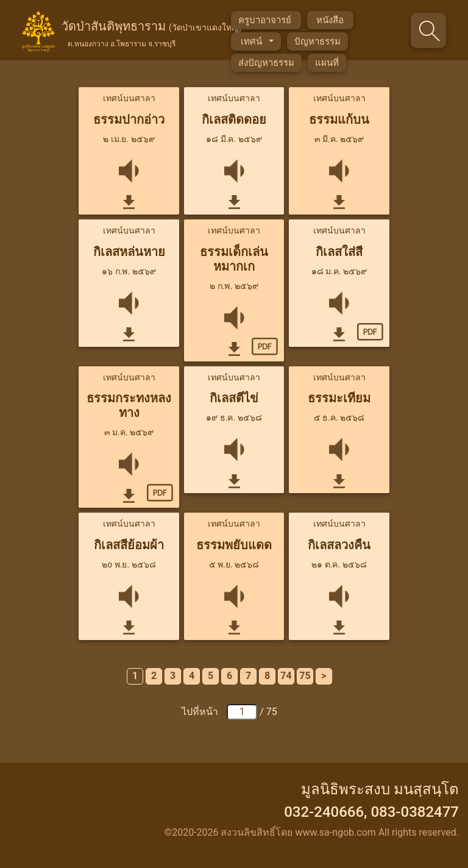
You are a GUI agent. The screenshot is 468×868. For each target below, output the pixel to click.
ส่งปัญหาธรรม (266, 63)
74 (286, 676)
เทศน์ (252, 41)
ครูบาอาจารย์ (266, 20)
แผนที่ (327, 63)
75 (305, 676)
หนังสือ (330, 20)
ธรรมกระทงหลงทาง (129, 405)
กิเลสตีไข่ (234, 398)
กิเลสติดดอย (234, 119)
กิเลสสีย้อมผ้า (129, 545)
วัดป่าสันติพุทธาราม (152, 34)
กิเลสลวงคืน (339, 545)
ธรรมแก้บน (339, 119)
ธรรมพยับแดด (234, 545)
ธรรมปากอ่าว (129, 119)
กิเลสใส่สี (339, 252)
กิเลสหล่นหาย (129, 252)
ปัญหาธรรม (317, 41)
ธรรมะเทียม (339, 398)
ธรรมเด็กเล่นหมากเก (234, 259)
